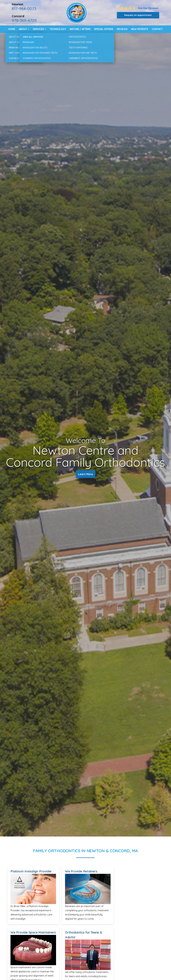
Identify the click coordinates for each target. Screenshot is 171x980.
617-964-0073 (24, 9)
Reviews (122, 29)
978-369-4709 (24, 20)
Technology (58, 29)
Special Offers (104, 29)
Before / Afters (80, 29)
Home (12, 29)
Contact (157, 29)
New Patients (140, 29)
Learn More (85, 475)
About (23, 29)
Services (38, 29)
